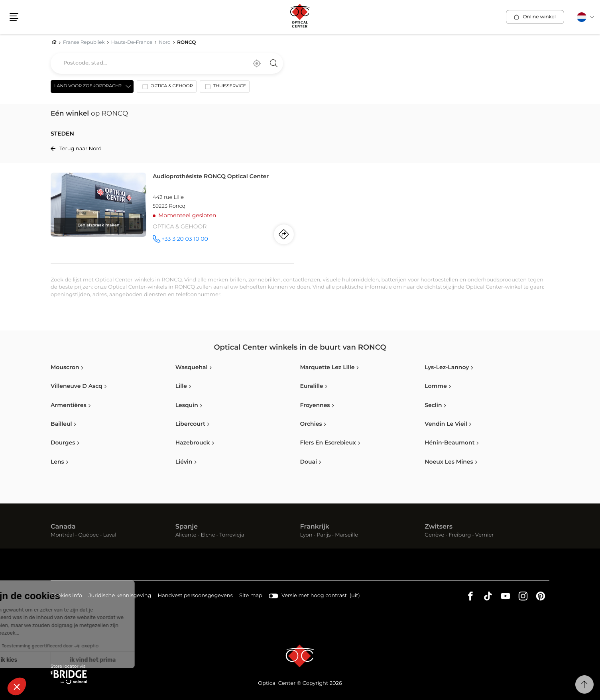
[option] (166, 88)
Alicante (186, 535)
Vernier (485, 535)
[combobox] (167, 63)
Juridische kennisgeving (120, 596)
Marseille (346, 535)
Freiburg (460, 535)
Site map (251, 596)
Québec (88, 535)
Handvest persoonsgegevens (195, 596)
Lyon (306, 535)
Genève (434, 535)
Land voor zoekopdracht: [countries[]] (88, 86)
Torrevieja (232, 535)
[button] (14, 17)
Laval (109, 535)
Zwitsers (439, 527)
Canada (63, 527)
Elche (208, 535)
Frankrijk (315, 527)
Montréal (62, 535)
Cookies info (66, 596)
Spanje (187, 527)
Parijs (324, 535)
